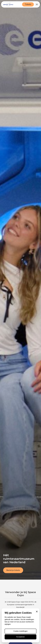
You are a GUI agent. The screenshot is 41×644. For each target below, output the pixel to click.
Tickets (28, 4)
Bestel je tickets (13, 570)
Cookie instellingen (20, 631)
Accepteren (21, 637)
